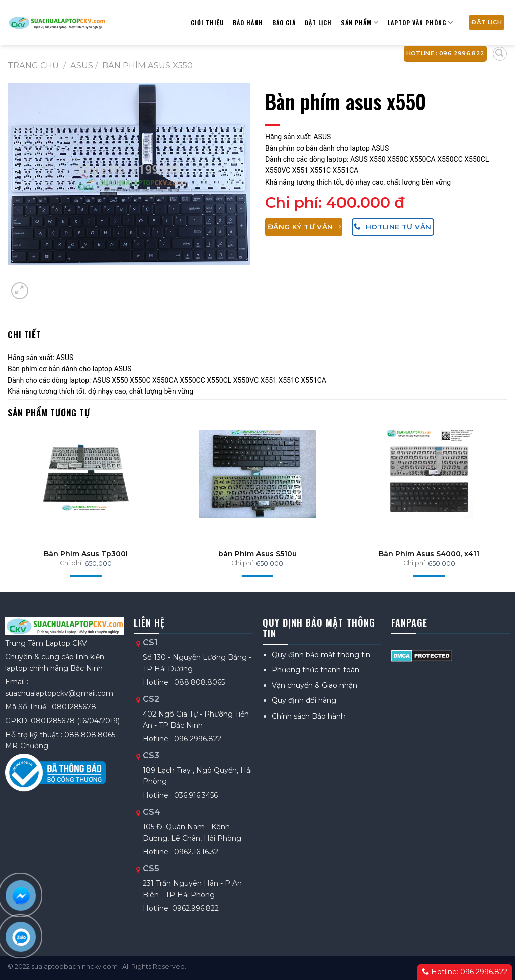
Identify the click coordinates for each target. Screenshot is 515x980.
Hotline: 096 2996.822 (465, 972)
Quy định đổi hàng (304, 700)
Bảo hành (248, 22)
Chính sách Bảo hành (309, 716)
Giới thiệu (207, 22)
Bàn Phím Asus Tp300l (86, 554)
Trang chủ (33, 65)
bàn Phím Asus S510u (257, 554)
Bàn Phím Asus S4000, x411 (429, 554)
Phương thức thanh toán (315, 670)
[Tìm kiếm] (500, 54)
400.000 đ (365, 202)
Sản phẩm (360, 22)
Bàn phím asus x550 (147, 65)
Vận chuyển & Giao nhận (314, 685)
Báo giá (284, 22)
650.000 (98, 563)
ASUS (82, 65)
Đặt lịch (318, 22)
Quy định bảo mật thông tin (321, 655)
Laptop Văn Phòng (420, 22)
